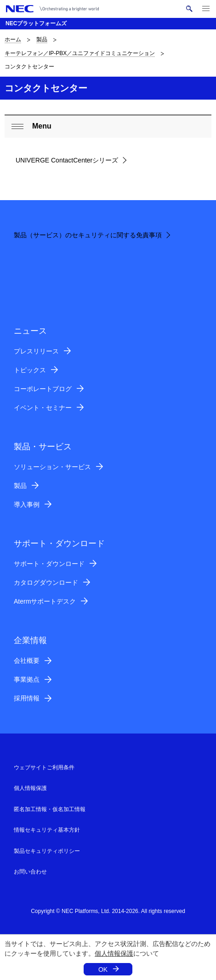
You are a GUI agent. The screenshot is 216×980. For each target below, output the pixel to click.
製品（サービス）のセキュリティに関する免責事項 (88, 235)
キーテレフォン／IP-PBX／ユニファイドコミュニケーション (80, 53)
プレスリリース (36, 351)
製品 (42, 39)
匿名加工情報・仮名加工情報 (50, 809)
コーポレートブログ (43, 389)
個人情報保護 (114, 953)
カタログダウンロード (46, 582)
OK (103, 969)
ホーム (13, 39)
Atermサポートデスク (45, 601)
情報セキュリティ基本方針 (47, 830)
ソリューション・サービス (52, 467)
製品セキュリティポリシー (47, 851)
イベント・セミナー (43, 408)
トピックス (30, 370)
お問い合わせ (30, 872)
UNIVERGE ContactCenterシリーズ (67, 160)
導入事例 (27, 504)
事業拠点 (27, 679)
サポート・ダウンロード (49, 564)
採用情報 (27, 698)
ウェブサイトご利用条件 (44, 767)
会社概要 (27, 661)
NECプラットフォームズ (36, 23)
